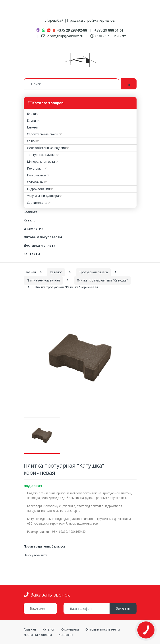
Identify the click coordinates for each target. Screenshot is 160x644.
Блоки (31, 114)
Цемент (33, 127)
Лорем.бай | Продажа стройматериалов (80, 20)
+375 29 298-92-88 (70, 30)
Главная (30, 212)
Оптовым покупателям (43, 237)
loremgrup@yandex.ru (62, 36)
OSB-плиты (35, 182)
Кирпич (32, 120)
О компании (34, 229)
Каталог (30, 220)
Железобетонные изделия (46, 148)
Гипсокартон (37, 175)
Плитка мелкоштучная (43, 280)
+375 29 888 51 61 (109, 30)
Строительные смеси (43, 134)
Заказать (123, 608)
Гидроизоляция (38, 189)
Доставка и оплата (40, 245)
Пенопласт (35, 168)
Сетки (31, 141)
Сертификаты (37, 203)
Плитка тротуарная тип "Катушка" (102, 280)
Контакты (32, 254)
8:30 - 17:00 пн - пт (108, 36)
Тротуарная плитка (41, 155)
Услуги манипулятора (43, 196)
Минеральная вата (41, 161)
